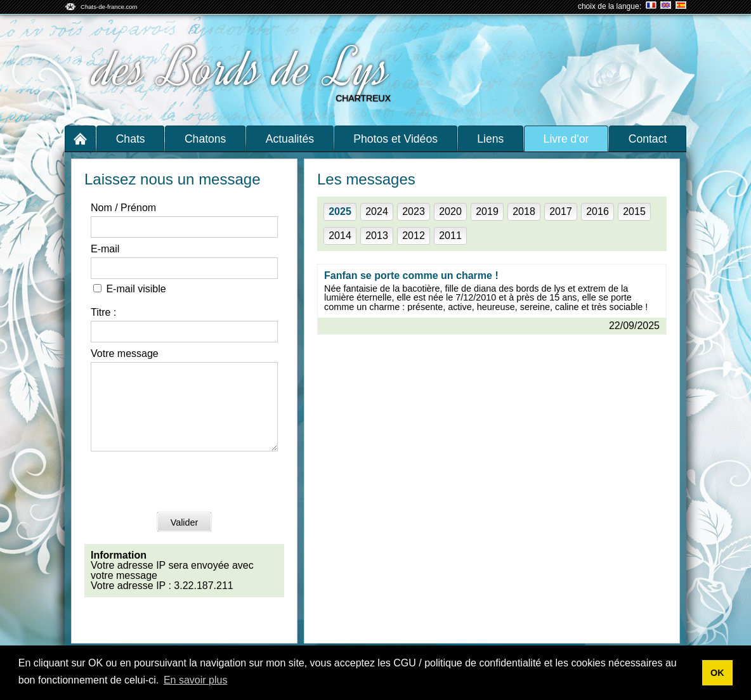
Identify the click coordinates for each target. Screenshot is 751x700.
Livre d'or (566, 139)
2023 (414, 211)
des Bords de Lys (244, 68)
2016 (598, 211)
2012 (414, 236)
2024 (377, 211)
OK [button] (717, 673)
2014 (340, 236)
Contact (648, 139)
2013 (377, 236)
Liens (490, 139)
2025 (340, 211)
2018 (524, 211)
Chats (131, 139)
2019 (487, 211)
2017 (561, 211)
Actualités (290, 139)
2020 (450, 211)
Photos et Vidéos (395, 139)
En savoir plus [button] (196, 680)
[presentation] (187, 498)
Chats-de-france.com (109, 7)
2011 (450, 236)
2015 (634, 211)
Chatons (206, 139)
